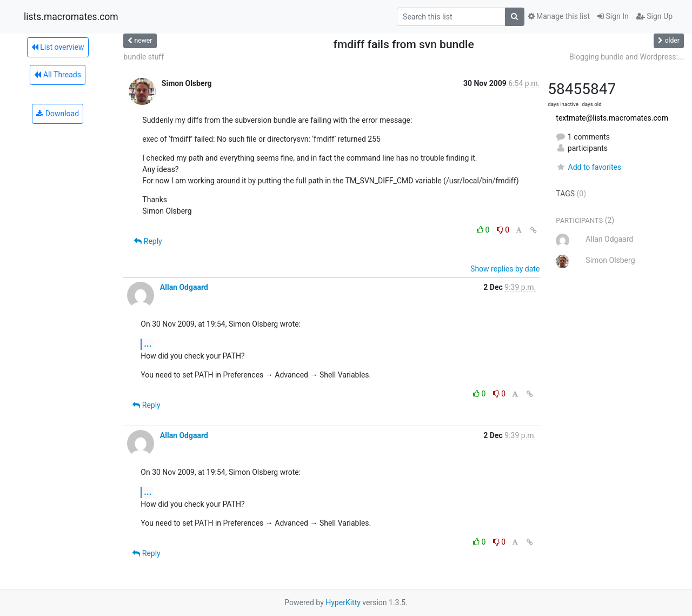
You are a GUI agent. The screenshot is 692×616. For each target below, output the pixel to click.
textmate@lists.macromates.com (612, 118)
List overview (58, 47)
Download (58, 114)
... (148, 344)
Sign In (613, 16)
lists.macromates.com (71, 17)
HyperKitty (343, 602)
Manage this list (559, 16)
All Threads (57, 75)
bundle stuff (144, 57)
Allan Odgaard (184, 287)
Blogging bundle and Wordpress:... (627, 57)
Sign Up (654, 16)
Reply (148, 241)
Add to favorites (588, 167)
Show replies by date (505, 269)
